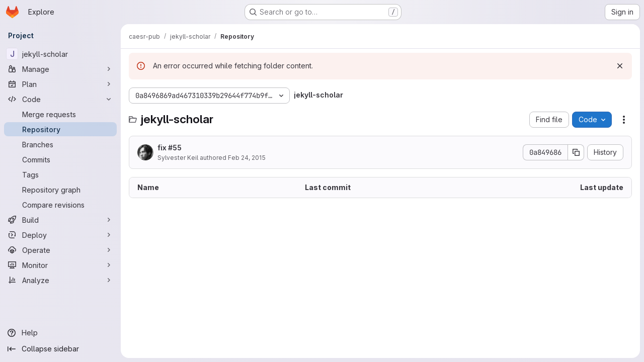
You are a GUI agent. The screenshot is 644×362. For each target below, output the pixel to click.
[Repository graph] (60, 190)
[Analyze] (60, 280)
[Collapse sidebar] (60, 349)
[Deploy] (60, 235)
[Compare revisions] (60, 205)
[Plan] (60, 84)
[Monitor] (60, 265)
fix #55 (170, 148)
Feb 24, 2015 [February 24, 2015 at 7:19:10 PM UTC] (247, 158)
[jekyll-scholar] (60, 54)
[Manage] (60, 69)
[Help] (60, 333)
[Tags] (60, 174)
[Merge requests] (60, 114)
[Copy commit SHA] (576, 152)
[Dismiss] (620, 66)
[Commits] (60, 159)
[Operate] (60, 250)
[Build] (60, 220)
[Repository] (60, 129)
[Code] (60, 99)
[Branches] (60, 144)
